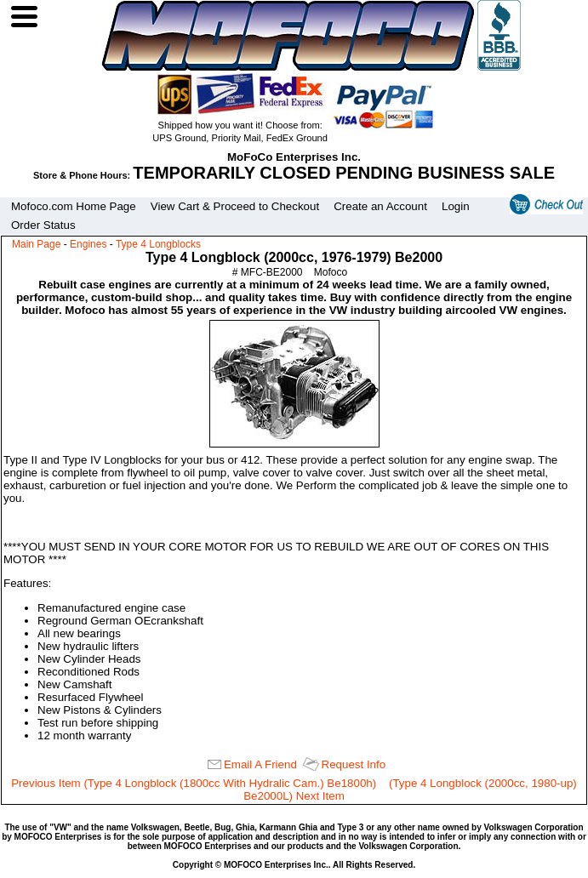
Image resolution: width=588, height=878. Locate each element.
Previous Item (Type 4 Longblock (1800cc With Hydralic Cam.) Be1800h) (194, 783)
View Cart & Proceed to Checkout (235, 206)
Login (456, 206)
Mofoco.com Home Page (74, 206)
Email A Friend (260, 764)
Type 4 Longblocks (158, 244)
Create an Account (380, 206)
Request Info (354, 764)
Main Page (36, 244)
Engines (88, 244)
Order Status (43, 225)
